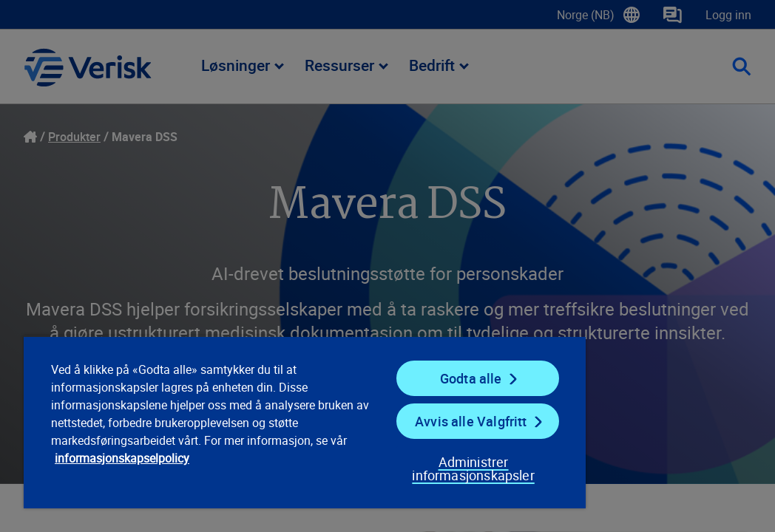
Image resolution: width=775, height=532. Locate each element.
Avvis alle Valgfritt (388, 408)
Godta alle (388, 365)
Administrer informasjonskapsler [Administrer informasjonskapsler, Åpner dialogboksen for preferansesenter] (374, 462)
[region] (248, 415)
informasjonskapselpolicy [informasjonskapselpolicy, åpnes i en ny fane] (220, 463)
